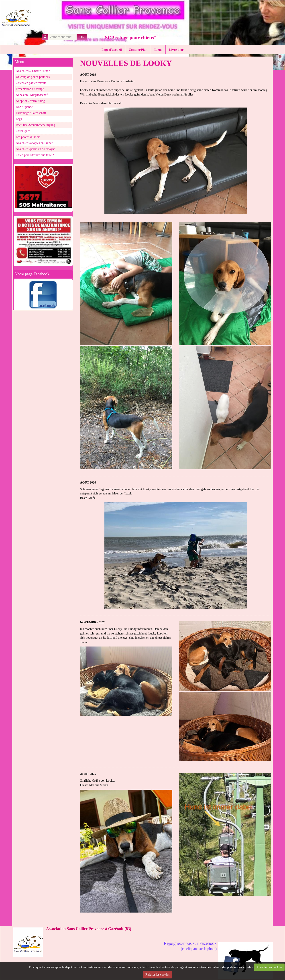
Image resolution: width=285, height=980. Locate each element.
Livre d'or (176, 50)
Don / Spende (24, 107)
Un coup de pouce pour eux (33, 77)
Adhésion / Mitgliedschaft (32, 95)
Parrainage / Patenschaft (31, 113)
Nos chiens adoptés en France (34, 143)
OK (82, 37)
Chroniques (23, 131)
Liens (158, 50)
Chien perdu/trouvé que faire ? (35, 155)
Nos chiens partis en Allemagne (36, 149)
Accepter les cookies (269, 967)
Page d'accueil (112, 50)
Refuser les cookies (158, 975)
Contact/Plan (138, 50)
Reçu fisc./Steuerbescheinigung (36, 125)
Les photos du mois (28, 137)
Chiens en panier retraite (31, 83)
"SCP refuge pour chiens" (129, 38)
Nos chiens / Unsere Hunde (33, 71)
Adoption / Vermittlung (30, 101)
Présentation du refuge (30, 89)
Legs (19, 119)
